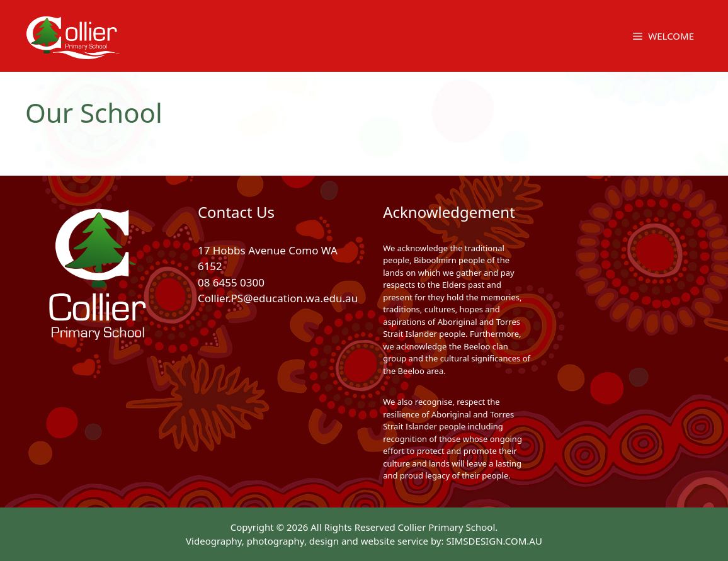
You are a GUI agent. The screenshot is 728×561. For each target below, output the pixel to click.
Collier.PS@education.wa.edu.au (278, 298)
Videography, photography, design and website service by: (316, 541)
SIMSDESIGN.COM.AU (494, 541)
